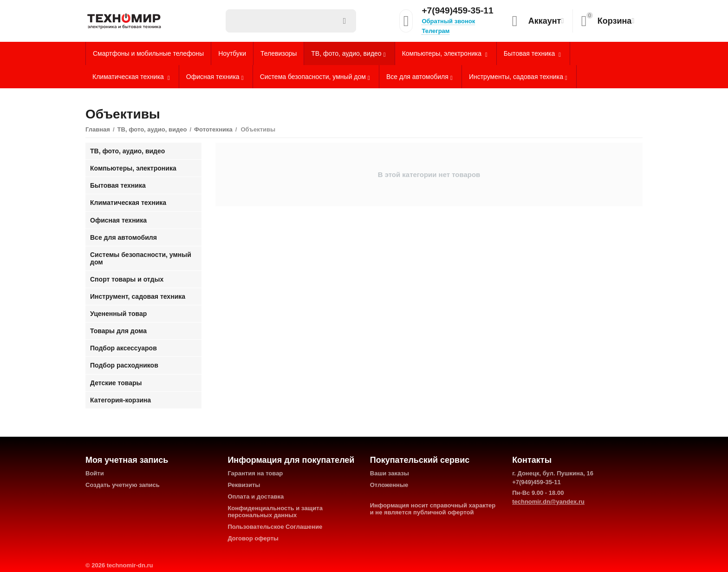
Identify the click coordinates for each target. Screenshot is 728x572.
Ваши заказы (390, 473)
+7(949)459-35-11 (457, 11)
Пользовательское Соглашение (275, 527)
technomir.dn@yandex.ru (548, 502)
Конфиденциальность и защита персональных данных (275, 512)
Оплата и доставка (256, 496)
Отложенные (389, 485)
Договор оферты (253, 538)
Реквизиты (244, 485)
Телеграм (435, 31)
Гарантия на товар (255, 473)
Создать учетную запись (123, 485)
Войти (95, 473)
